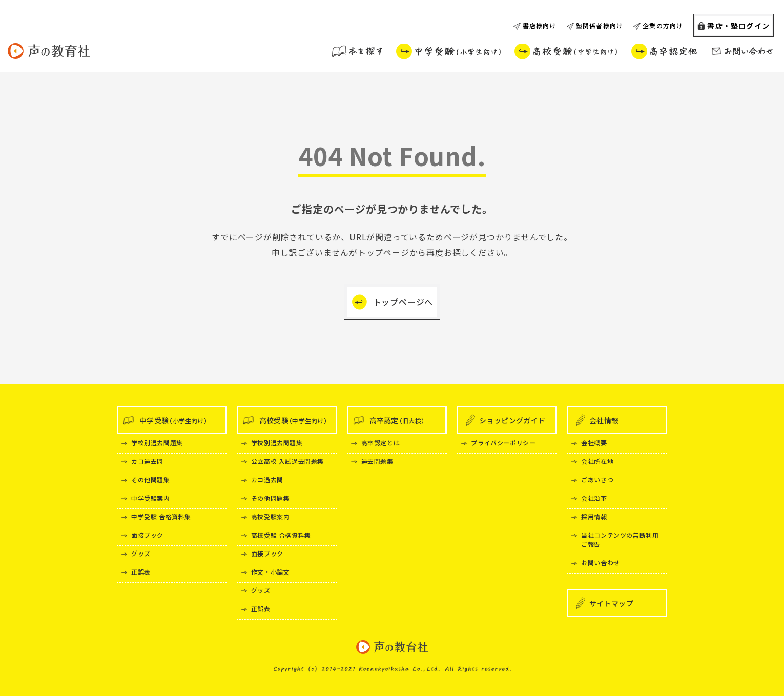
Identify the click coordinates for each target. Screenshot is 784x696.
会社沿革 (594, 498)
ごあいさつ (597, 479)
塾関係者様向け (600, 25)
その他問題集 (151, 479)
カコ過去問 (147, 461)
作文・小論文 (271, 572)
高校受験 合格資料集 (281, 535)
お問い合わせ (601, 562)
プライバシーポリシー (503, 443)
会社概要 (594, 443)
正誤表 (141, 572)
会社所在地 (597, 461)
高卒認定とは (381, 443)
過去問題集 (377, 461)
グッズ (141, 553)
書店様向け (540, 25)
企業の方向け (663, 25)
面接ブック (147, 535)
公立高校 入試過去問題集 (287, 461)
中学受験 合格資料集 (161, 516)
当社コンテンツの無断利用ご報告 (620, 539)
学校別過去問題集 (157, 443)
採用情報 (594, 516)
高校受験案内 (271, 516)
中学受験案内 (151, 498)
